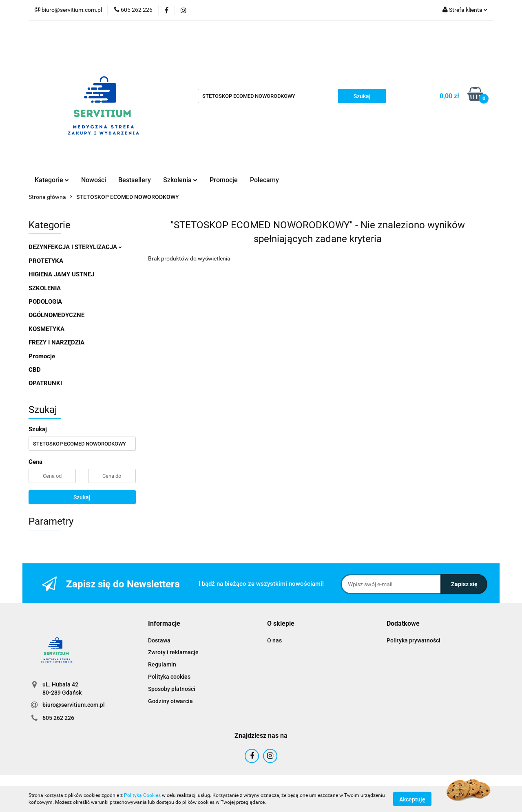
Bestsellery (135, 180)
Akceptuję (412, 799)
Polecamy (264, 180)
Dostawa (159, 640)
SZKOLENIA (45, 288)
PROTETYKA (46, 261)
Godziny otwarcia (170, 701)
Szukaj (82, 497)
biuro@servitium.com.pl (74, 705)
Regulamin (162, 664)
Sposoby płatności (172, 689)
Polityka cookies (169, 677)
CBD (35, 370)
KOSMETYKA (46, 329)
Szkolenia (180, 180)
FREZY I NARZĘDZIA (56, 342)
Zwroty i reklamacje (173, 652)
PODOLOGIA (45, 302)
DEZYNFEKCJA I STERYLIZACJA (75, 247)
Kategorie (52, 180)
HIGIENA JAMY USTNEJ (61, 274)
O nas (274, 640)
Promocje (224, 180)
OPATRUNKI (45, 383)
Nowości (94, 180)
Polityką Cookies (142, 795)
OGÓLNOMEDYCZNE (56, 315)
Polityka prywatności (414, 640)
